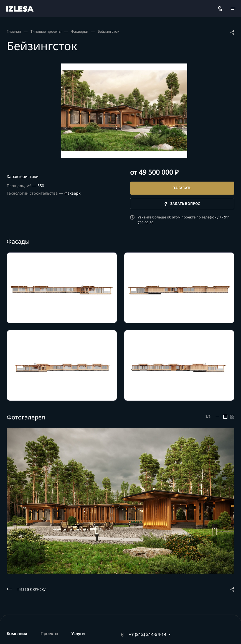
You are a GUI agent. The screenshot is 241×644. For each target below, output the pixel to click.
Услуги (78, 633)
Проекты (49, 633)
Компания (17, 633)
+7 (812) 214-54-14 (148, 634)
